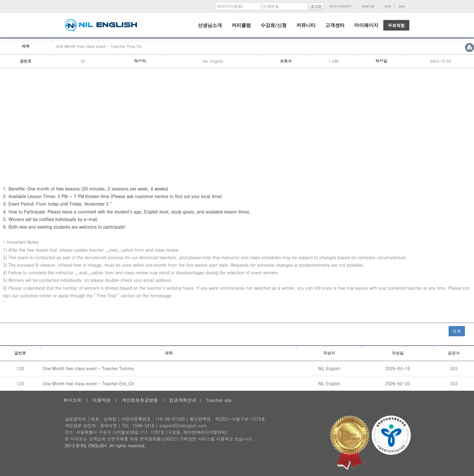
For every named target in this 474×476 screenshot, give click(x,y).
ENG (402, 6)
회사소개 (72, 400)
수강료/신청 (274, 25)
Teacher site (219, 400)
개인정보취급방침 (140, 400)
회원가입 (368, 6)
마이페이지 (366, 25)
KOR (388, 6)
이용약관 (102, 400)
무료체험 (396, 25)
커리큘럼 (241, 25)
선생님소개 (210, 25)
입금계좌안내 (183, 400)
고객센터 (335, 25)
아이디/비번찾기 (340, 6)
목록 (457, 331)
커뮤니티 (306, 25)
